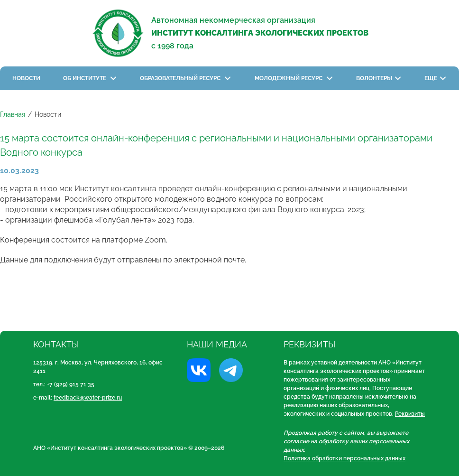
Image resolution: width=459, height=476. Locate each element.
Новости (26, 78)
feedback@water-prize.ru (88, 398)
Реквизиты (410, 414)
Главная (13, 114)
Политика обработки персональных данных (344, 458)
